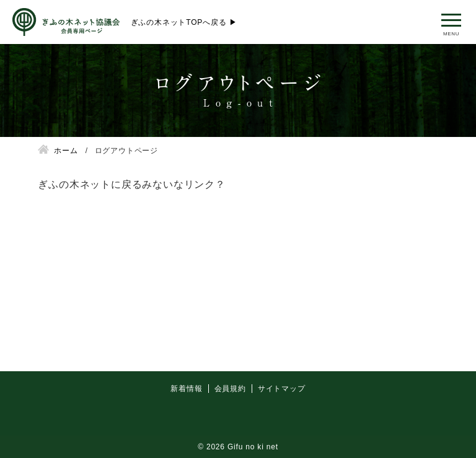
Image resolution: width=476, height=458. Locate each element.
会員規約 (230, 420)
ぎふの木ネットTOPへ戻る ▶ (184, 22)
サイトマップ (282, 420)
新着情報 (186, 420)
